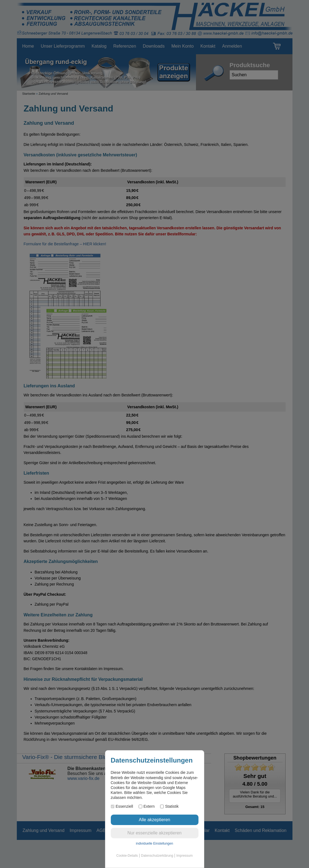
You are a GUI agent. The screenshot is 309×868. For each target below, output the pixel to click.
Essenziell (122, 806)
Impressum (185, 856)
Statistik (169, 806)
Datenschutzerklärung (157, 856)
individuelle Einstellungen (154, 843)
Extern (147, 806)
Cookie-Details (127, 856)
